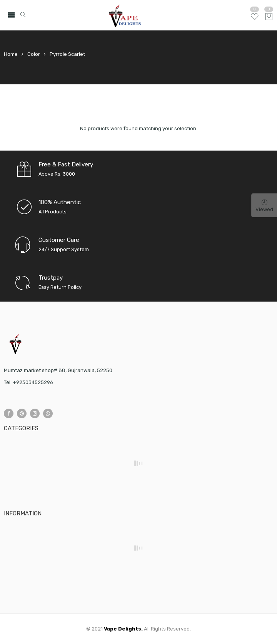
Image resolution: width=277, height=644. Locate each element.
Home (11, 54)
